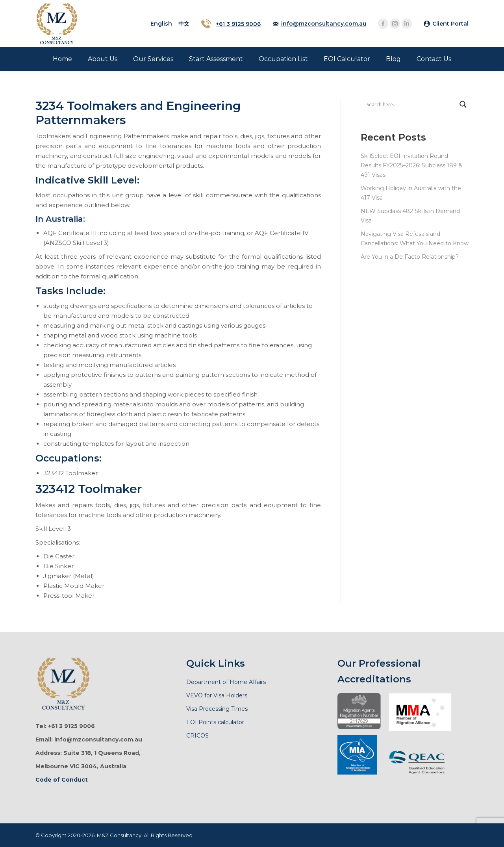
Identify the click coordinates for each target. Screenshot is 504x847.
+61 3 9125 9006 (238, 24)
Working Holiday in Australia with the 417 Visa (411, 193)
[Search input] (411, 104)
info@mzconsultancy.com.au (324, 24)
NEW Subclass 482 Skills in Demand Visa (410, 216)
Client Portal (450, 24)
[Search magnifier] (463, 104)
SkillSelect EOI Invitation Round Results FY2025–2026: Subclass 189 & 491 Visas (411, 165)
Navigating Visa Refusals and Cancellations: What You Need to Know (415, 239)
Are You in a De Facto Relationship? (410, 257)
